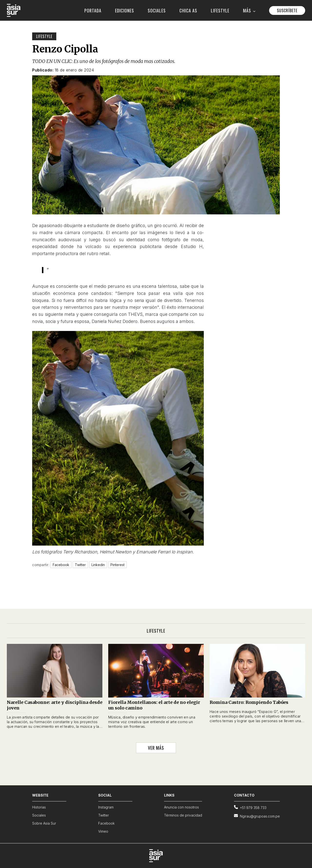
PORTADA (93, 10)
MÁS (249, 10)
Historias (39, 807)
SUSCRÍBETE (287, 10)
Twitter (104, 815)
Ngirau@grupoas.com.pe (257, 816)
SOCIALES (157, 10)
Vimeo (103, 831)
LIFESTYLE (220, 10)
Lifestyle (44, 36)
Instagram (106, 807)
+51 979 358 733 (250, 807)
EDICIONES (125, 10)
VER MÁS (156, 748)
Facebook (106, 823)
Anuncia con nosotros (181, 807)
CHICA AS (188, 10)
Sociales (39, 815)
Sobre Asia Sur (44, 823)
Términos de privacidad (183, 815)
